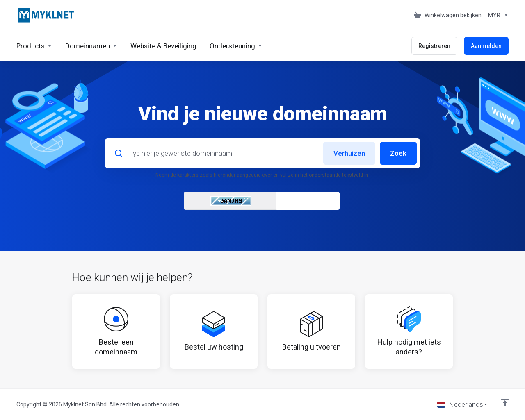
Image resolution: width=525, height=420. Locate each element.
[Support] (236, 46)
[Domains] (91, 46)
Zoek (398, 153)
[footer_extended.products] (34, 46)
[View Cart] (448, 15)
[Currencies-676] (497, 15)
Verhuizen (349, 153)
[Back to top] (505, 402)
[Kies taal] (463, 404)
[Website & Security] (163, 46)
